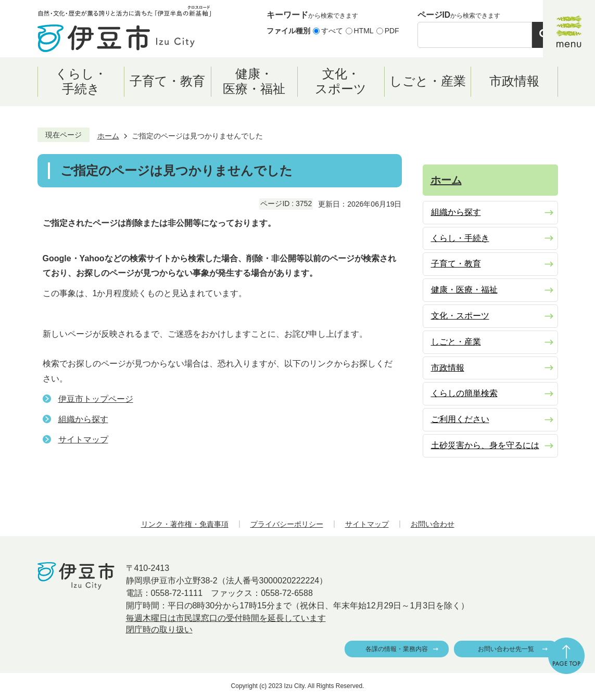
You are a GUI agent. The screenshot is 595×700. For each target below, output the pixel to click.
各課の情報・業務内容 (397, 649)
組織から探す (83, 419)
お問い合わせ (433, 524)
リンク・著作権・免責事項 (185, 524)
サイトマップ (83, 440)
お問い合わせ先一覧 (506, 649)
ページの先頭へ (566, 656)
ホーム (108, 136)
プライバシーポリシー (287, 524)
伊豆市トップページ (96, 399)
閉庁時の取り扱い (159, 629)
